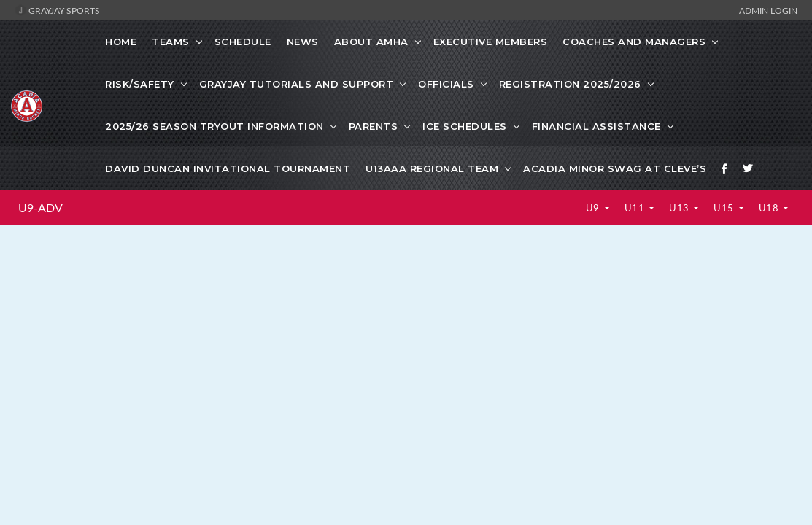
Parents (374, 126)
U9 (594, 208)
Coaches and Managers (634, 42)
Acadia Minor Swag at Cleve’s (615, 168)
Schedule (243, 42)
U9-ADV (40, 208)
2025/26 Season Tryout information (214, 126)
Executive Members (491, 42)
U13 (680, 208)
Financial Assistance (596, 126)
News (303, 42)
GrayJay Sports (57, 10)
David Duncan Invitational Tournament (228, 168)
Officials (446, 84)
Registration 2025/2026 (570, 84)
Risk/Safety (140, 84)
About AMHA (371, 42)
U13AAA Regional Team (432, 168)
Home (121, 42)
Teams (171, 42)
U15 (725, 208)
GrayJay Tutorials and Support (297, 84)
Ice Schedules (465, 126)
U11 (636, 208)
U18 (770, 208)
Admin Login (768, 10)
